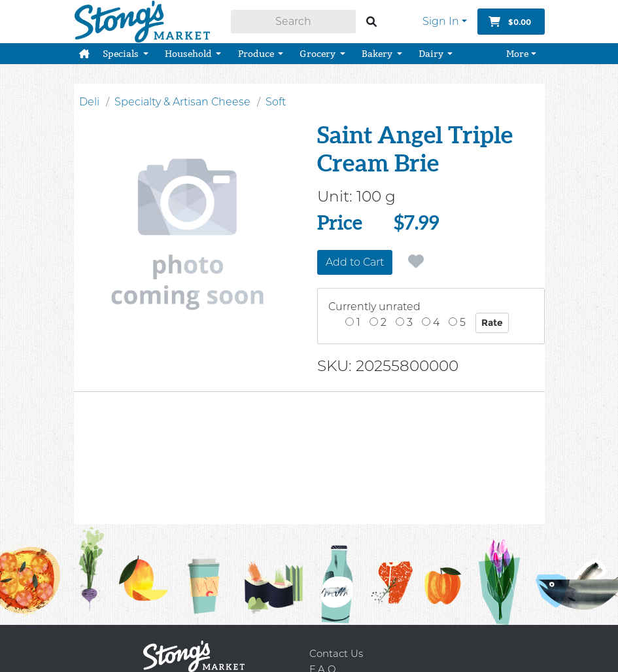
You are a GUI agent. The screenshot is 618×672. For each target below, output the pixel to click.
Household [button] (189, 52)
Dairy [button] (432, 52)
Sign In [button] (441, 21)
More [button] (517, 52)
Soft (276, 102)
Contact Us (336, 653)
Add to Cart (355, 262)
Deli (89, 102)
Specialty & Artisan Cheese (182, 102)
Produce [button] (257, 52)
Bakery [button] (378, 52)
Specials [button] (122, 52)
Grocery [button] (318, 52)
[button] (84, 52)
